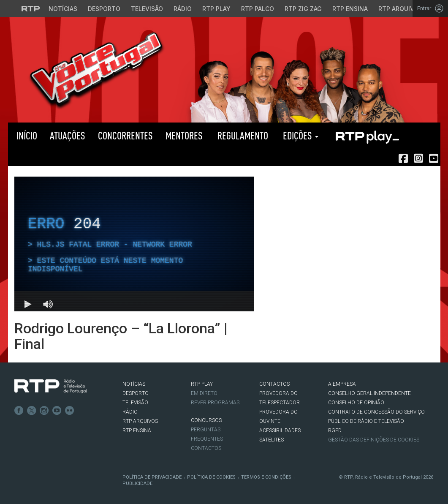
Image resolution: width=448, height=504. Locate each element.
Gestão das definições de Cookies (374, 440)
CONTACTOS (274, 384)
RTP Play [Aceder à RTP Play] (216, 9)
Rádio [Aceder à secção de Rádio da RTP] (183, 9)
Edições (300, 135)
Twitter (32, 411)
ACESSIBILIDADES (280, 430)
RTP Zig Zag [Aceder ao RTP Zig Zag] (303, 9)
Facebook (19, 411)
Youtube (57, 411)
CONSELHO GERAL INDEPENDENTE (369, 393)
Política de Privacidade (152, 477)
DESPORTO (136, 393)
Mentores (184, 135)
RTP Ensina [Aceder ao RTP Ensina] (350, 9)
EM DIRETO (204, 393)
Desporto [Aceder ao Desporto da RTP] (104, 9)
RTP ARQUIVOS (140, 421)
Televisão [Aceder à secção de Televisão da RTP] (147, 9)
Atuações (68, 135)
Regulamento (242, 135)
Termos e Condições (266, 477)
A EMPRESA (342, 384)
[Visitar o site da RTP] (31, 8)
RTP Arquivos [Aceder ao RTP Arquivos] (400, 9)
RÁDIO (130, 412)
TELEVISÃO (135, 403)
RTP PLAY (367, 136)
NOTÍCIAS (134, 384)
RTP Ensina (137, 430)
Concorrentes (125, 135)
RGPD (335, 430)
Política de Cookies (211, 477)
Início (26, 135)
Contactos (206, 448)
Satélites (272, 440)
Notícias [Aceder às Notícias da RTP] (63, 9)
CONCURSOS (206, 420)
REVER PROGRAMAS (215, 403)
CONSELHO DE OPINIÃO (356, 403)
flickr (70, 411)
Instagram (44, 411)
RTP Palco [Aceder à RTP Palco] (258, 9)
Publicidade (137, 484)
